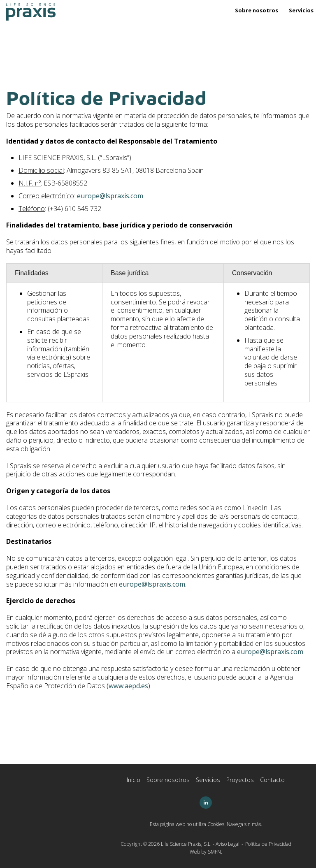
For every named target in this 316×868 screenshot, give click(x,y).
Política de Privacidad (268, 844)
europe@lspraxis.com (110, 196)
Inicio (134, 780)
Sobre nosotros (257, 10)
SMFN (214, 852)
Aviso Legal (228, 844)
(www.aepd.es (127, 686)
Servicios (301, 10)
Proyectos (240, 780)
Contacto (272, 780)
